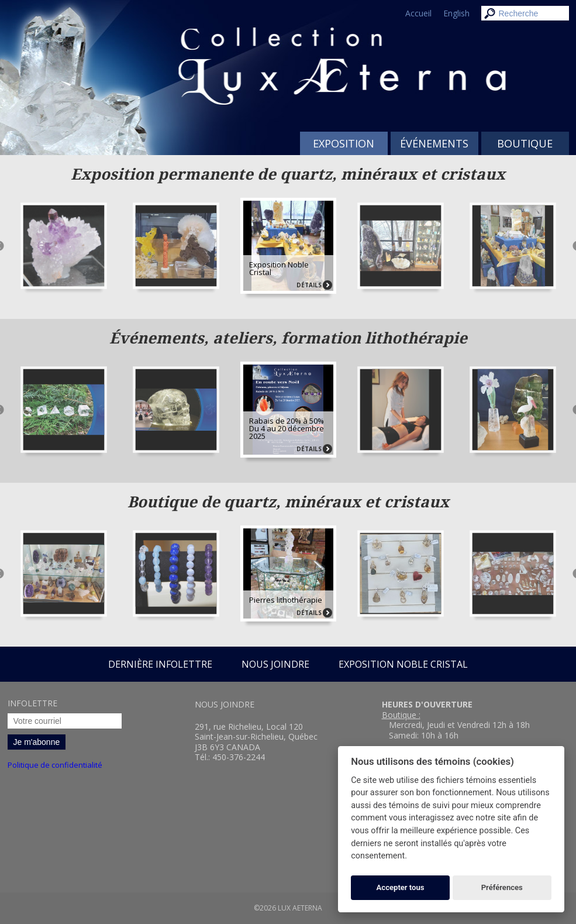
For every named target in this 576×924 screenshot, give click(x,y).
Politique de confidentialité (55, 765)
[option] (288, 244)
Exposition (344, 143)
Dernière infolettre (160, 664)
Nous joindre (275, 664)
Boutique (525, 143)
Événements (434, 143)
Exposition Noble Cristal (403, 664)
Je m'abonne (37, 742)
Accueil (418, 13)
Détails (309, 285)
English (456, 13)
